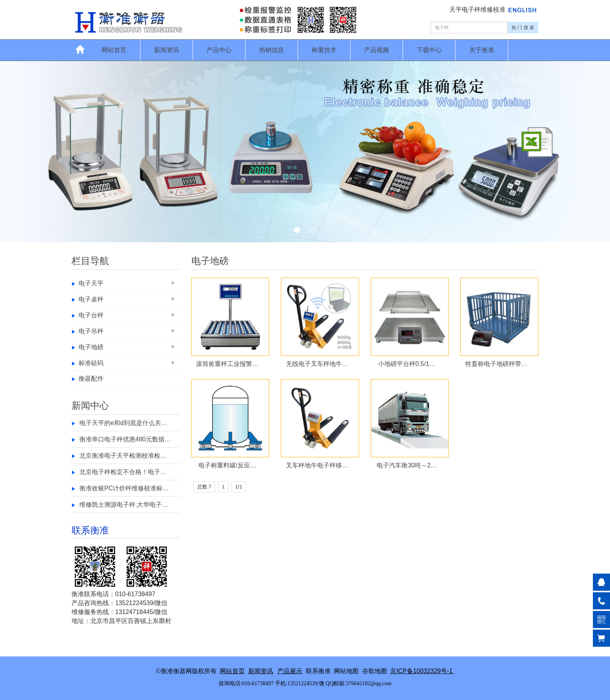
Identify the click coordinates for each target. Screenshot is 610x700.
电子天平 (91, 283)
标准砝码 (91, 363)
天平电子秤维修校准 (478, 10)
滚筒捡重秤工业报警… (227, 364)
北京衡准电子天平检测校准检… (123, 456)
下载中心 (429, 50)
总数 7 (204, 487)
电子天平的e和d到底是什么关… (123, 423)
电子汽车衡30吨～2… (407, 465)
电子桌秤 (91, 299)
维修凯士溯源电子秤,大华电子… (124, 505)
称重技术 (324, 50)
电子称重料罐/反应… (227, 465)
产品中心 (219, 50)
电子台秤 (91, 315)
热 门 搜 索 (523, 28)
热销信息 (272, 50)
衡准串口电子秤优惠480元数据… (125, 439)
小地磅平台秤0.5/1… (407, 364)
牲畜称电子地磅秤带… (496, 364)
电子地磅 (91, 347)
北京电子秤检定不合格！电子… (123, 472)
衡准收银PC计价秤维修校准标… (124, 488)
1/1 (239, 487)
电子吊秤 (91, 331)
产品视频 (377, 50)
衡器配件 (91, 379)
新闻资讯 (167, 50)
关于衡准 (482, 50)
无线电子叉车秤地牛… (317, 364)
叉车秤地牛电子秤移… (317, 465)
